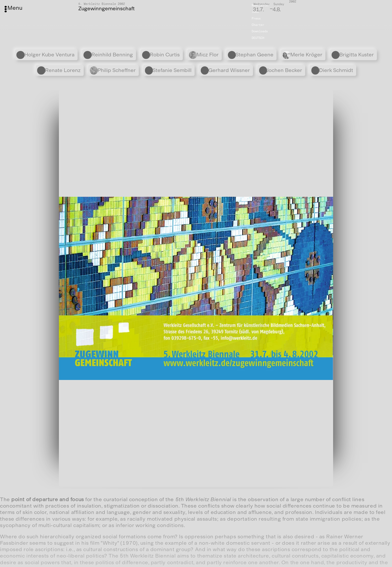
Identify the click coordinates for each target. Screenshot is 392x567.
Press (256, 18)
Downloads (260, 31)
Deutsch (258, 38)
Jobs (255, 12)
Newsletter (261, 5)
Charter (258, 25)
